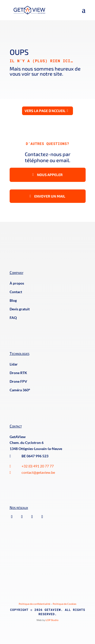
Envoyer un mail (50, 196)
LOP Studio (52, 620)
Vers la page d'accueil (45, 111)
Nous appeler (50, 175)
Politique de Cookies (64, 604)
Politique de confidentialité (34, 604)
